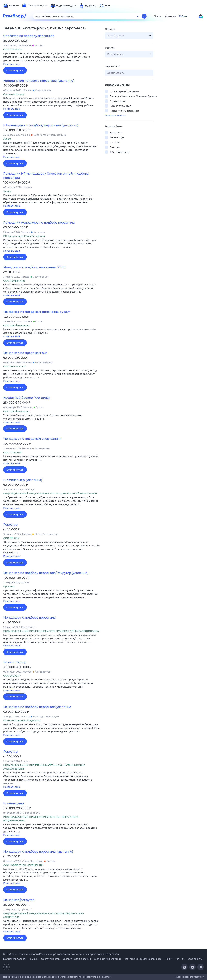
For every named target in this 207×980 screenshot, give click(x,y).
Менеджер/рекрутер (19, 900)
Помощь (33, 959)
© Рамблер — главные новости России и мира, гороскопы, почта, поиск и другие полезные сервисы (61, 954)
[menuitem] (11, 6)
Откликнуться (15, 70)
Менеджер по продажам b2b (25, 353)
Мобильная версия (14, 959)
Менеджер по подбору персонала (29, 618)
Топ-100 (180, 959)
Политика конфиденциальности (143, 959)
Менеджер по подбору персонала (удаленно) (38, 852)
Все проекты (195, 959)
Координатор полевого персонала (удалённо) (39, 81)
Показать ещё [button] (12, 64)
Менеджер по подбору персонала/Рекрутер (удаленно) (46, 573)
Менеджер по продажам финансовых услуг (37, 312)
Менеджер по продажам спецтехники (32, 439)
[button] (52, 59)
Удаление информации (107, 959)
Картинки (170, 16)
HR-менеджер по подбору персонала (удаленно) (41, 125)
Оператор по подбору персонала (29, 36)
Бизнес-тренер (15, 662)
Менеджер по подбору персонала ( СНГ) (34, 267)
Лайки (168, 959)
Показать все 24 (115, 116)
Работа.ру (199, 977)
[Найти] (144, 16)
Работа (183, 16)
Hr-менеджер (13, 803)
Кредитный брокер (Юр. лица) (26, 398)
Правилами (106, 977)
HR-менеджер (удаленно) (23, 480)
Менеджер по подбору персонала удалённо (37, 707)
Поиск (158, 16)
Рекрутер (10, 525)
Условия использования (77, 959)
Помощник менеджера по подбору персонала (39, 223)
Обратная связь (50, 959)
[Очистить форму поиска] (138, 16)
